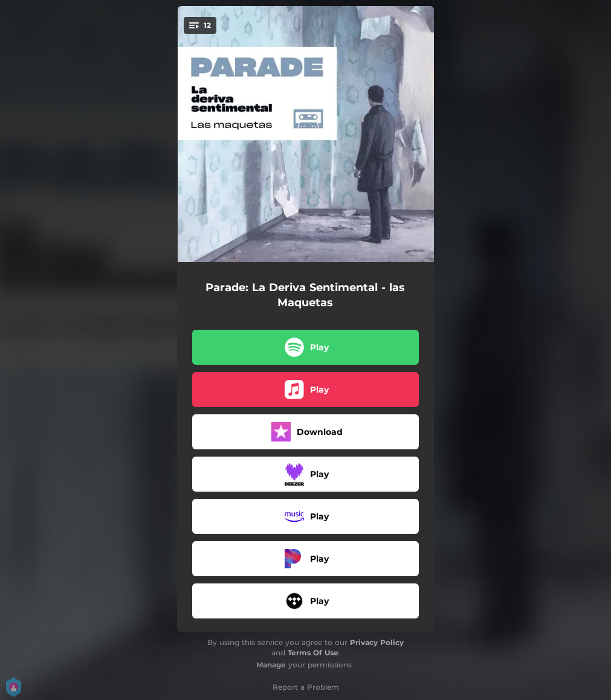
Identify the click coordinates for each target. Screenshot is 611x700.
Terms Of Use (313, 653)
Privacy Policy (377, 642)
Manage (271, 665)
